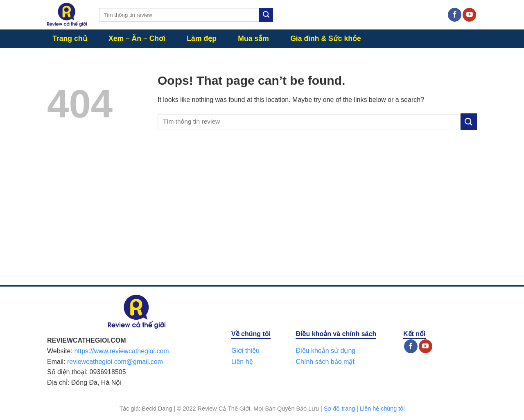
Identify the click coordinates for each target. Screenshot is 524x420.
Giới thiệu (245, 351)
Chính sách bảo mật (325, 362)
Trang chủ (70, 38)
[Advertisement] (262, 216)
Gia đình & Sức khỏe (326, 38)
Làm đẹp (202, 38)
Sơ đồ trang (339, 409)
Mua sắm (253, 38)
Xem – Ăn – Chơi (137, 38)
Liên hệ (242, 362)
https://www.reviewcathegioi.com (121, 351)
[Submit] (266, 15)
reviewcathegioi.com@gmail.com (115, 362)
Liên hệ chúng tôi (382, 409)
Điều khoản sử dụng (325, 351)
